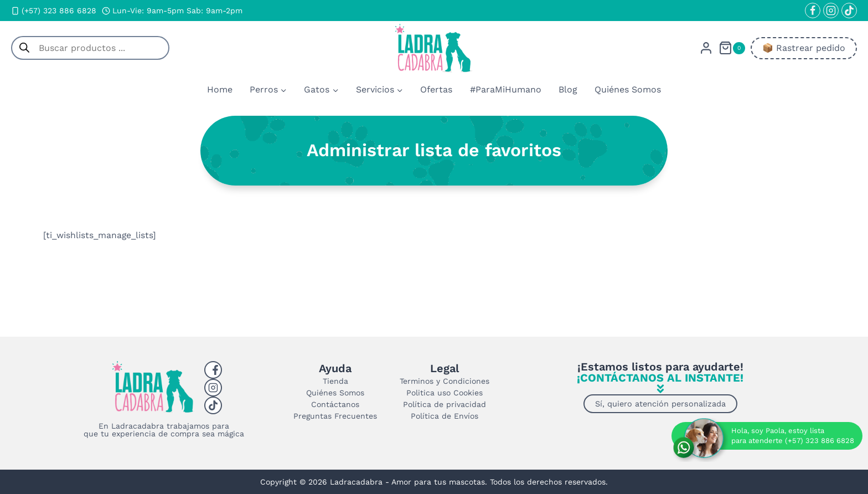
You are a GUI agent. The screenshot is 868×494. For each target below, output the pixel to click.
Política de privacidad (445, 404)
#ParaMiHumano (506, 89)
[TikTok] (849, 11)
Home (220, 89)
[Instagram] (831, 11)
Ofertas (436, 89)
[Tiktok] (213, 405)
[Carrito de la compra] (732, 48)
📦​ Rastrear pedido (804, 48)
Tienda (335, 381)
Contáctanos (335, 404)
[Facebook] (813, 11)
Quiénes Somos (628, 89)
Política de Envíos (445, 416)
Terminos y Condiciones (445, 381)
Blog (568, 89)
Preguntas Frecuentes (335, 416)
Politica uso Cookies (445, 393)
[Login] (706, 48)
